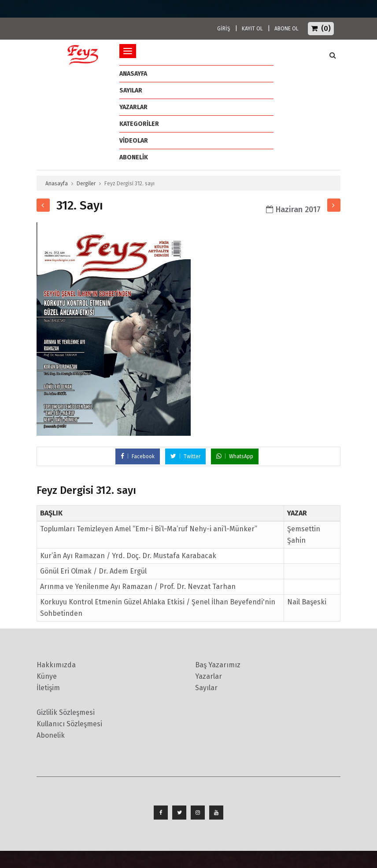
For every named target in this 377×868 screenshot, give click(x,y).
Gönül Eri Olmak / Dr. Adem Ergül (93, 571)
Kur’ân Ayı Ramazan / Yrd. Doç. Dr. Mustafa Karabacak (128, 556)
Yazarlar (133, 107)
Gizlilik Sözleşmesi (66, 712)
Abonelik (51, 735)
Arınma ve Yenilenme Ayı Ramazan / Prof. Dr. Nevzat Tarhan (138, 587)
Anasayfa (57, 184)
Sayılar (131, 90)
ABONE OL (286, 29)
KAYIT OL (252, 29)
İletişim (48, 688)
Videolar (134, 141)
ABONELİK (134, 157)
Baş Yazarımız (218, 665)
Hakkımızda (56, 665)
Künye (47, 676)
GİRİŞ (224, 29)
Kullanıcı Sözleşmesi (69, 724)
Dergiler (86, 184)
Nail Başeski (307, 602)
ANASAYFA (133, 74)
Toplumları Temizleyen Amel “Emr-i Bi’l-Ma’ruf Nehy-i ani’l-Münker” (149, 529)
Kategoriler (139, 124)
